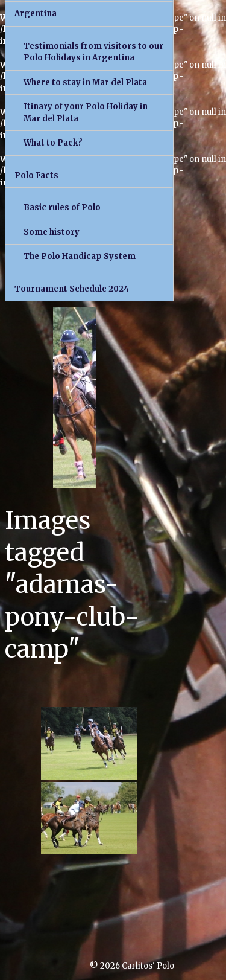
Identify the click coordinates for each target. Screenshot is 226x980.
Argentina (36, 14)
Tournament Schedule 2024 (72, 289)
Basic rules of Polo (62, 207)
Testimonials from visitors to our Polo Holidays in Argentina (93, 52)
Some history (52, 232)
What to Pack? (53, 143)
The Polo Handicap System (80, 256)
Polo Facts (36, 175)
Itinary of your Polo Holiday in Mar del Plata (86, 113)
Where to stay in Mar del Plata (85, 82)
